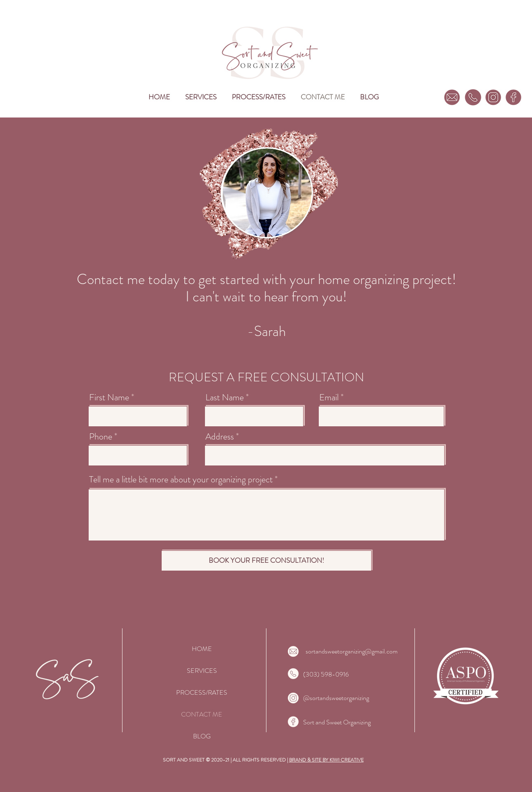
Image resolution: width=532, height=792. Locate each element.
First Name (109, 397)
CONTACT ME (202, 714)
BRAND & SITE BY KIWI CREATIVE (326, 760)
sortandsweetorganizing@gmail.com (352, 651)
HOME (202, 649)
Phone (101, 437)
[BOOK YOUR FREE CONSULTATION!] (266, 561)
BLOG (202, 736)
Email (329, 397)
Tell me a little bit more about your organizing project (181, 479)
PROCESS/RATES (202, 692)
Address (220, 437)
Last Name (225, 397)
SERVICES (202, 671)
